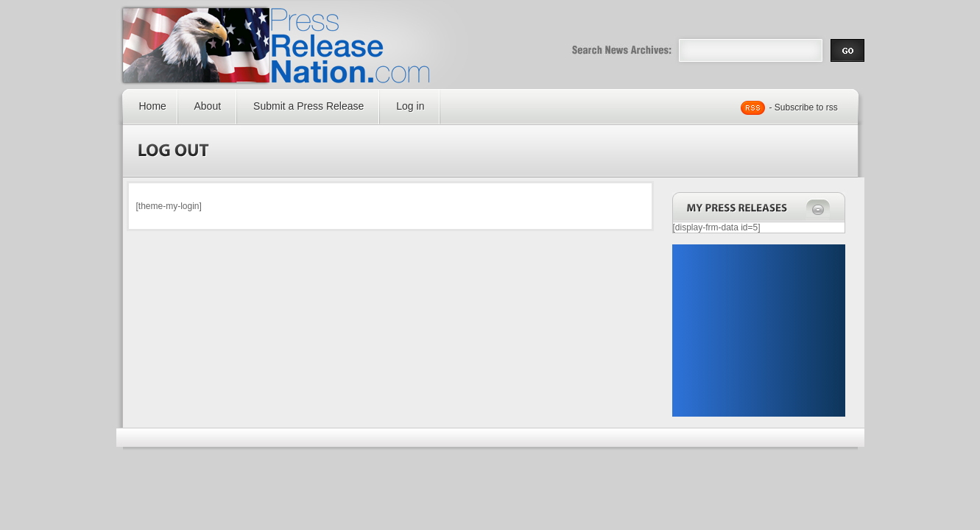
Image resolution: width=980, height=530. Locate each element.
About (208, 106)
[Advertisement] (758, 331)
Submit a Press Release (309, 106)
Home (153, 106)
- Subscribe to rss (804, 107)
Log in (410, 106)
